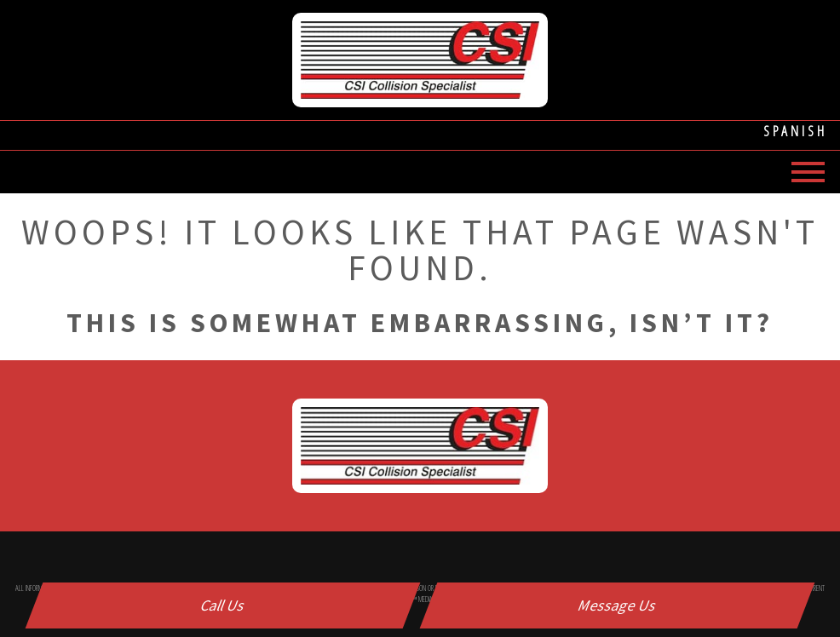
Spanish (795, 131)
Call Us (223, 605)
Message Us (618, 605)
